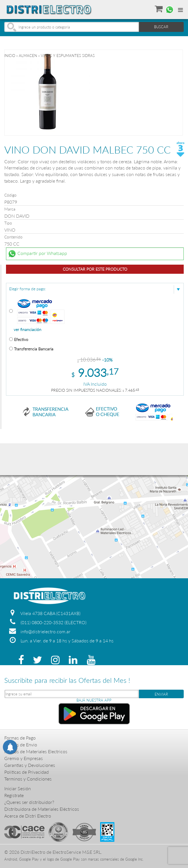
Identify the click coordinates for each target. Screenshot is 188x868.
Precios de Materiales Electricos (36, 751)
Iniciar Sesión (18, 788)
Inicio (10, 56)
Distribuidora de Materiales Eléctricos (42, 809)
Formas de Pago (20, 738)
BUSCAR (161, 27)
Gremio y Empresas (24, 758)
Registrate (14, 795)
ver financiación (28, 330)
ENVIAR (161, 694)
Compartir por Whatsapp (37, 254)
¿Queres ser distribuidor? (29, 802)
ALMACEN (28, 56)
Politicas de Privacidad (27, 772)
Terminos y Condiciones (28, 779)
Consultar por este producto (95, 269)
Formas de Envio (21, 745)
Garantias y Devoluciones (30, 765)
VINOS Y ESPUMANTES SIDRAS (68, 56)
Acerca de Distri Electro (28, 816)
